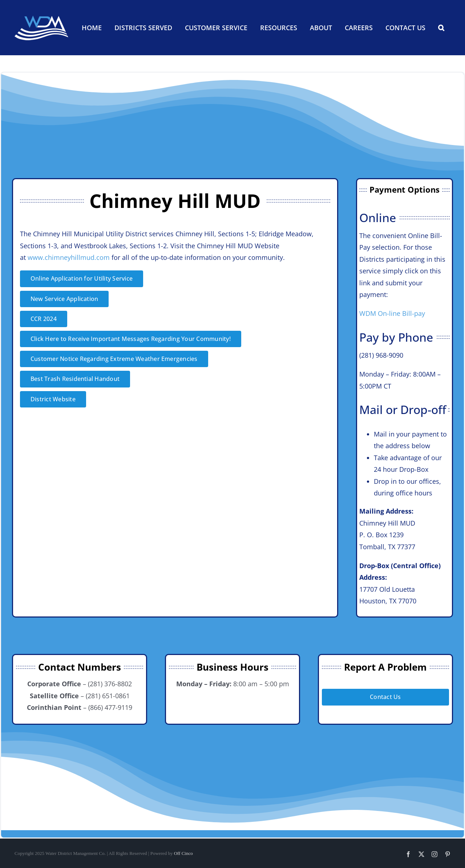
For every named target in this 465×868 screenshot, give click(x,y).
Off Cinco (183, 853)
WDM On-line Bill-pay (392, 313)
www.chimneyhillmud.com (69, 257)
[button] (441, 28)
